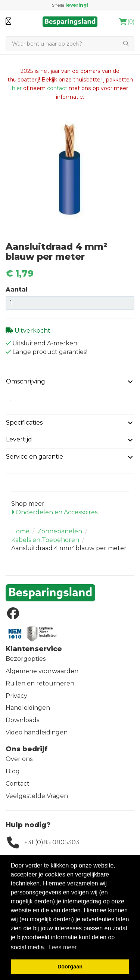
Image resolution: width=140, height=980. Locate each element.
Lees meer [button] (63, 947)
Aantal (17, 289)
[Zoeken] (62, 44)
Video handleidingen (37, 732)
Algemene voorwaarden (42, 671)
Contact (18, 784)
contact (57, 88)
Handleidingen (28, 708)
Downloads (22, 720)
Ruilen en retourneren (40, 683)
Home (20, 531)
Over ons (19, 759)
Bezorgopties (26, 659)
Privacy (16, 696)
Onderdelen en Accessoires (54, 512)
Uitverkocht (32, 331)
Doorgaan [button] (70, 967)
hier (17, 88)
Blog (13, 771)
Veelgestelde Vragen (37, 796)
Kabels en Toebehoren (45, 540)
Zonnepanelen (60, 531)
